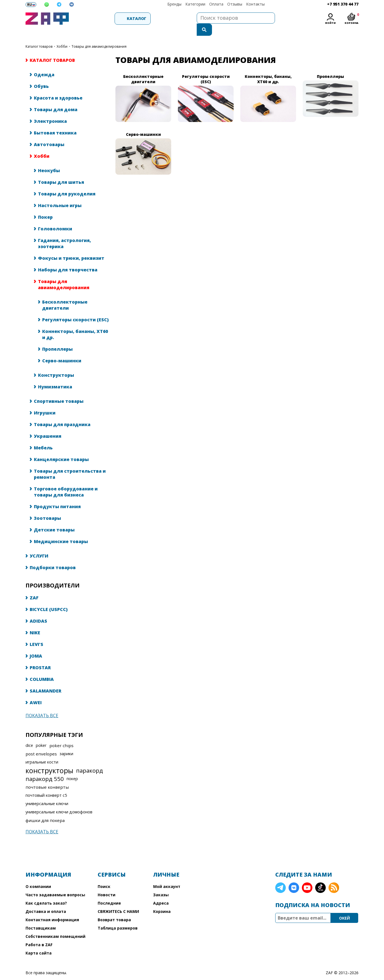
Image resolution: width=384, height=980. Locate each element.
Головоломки (55, 218)
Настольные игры (60, 194)
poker (41, 734)
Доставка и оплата (46, 900)
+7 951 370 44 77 (343, 4)
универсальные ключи (47, 792)
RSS (334, 877)
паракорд (89, 759)
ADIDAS (38, 610)
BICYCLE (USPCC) (49, 598)
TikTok (320, 877)
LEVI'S (36, 633)
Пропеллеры (57, 338)
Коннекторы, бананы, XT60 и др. (75, 323)
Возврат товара (114, 909)
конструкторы (49, 759)
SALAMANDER (46, 680)
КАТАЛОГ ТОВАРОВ (39, 35)
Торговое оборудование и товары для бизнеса (66, 481)
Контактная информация (52, 909)
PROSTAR (40, 656)
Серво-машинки (62, 350)
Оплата (216, 4)
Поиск (104, 875)
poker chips (61, 734)
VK (294, 877)
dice (29, 734)
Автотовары (49, 133)
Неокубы (49, 159)
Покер (45, 206)
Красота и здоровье (58, 87)
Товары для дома (56, 98)
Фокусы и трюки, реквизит (71, 247)
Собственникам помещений (55, 925)
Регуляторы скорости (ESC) (75, 309)
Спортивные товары (59, 390)
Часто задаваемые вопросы (55, 884)
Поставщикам (41, 917)
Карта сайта (39, 942)
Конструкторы (56, 364)
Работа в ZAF (39, 934)
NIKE (35, 622)
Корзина (162, 900)
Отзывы (235, 4)
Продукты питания (57, 495)
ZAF (34, 587)
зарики (66, 743)
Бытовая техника (55, 122)
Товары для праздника (62, 413)
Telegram (281, 877)
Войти (330, 23)
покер (72, 768)
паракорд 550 (45, 768)
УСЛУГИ (39, 545)
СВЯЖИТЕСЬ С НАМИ (118, 900)
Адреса (161, 892)
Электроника (50, 110)
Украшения (48, 425)
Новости (107, 884)
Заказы (161, 884)
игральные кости (42, 751)
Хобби (62, 35)
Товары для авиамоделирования (64, 273)
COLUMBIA (42, 668)
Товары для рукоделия (67, 183)
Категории (195, 4)
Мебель (43, 437)
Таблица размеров (118, 917)
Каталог (102, 18)
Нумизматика (55, 376)
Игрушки (45, 402)
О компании (38, 875)
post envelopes (41, 743)
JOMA (36, 645)
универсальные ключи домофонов (59, 801)
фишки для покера (45, 809)
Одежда (44, 63)
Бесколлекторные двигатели (65, 294)
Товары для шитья (61, 171)
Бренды (174, 4)
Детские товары (54, 519)
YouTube (307, 877)
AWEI (36, 691)
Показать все (42, 704)
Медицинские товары (61, 530)
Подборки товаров (53, 556)
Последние (109, 892)
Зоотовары (47, 507)
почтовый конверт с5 (46, 784)
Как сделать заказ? (46, 892)
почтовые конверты (47, 776)
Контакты (255, 4)
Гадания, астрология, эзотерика (65, 232)
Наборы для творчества (68, 259)
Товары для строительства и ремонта (70, 463)
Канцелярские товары (61, 448)
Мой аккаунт (167, 875)
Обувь (41, 75)
